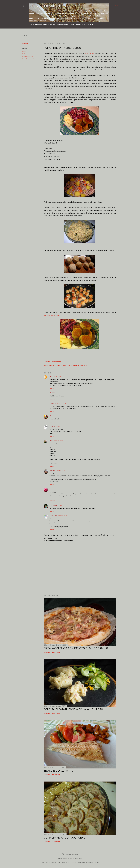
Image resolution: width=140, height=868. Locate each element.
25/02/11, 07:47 (60, 471)
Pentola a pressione (28, 56)
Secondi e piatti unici (28, 59)
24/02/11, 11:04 (60, 393)
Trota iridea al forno (58, 771)
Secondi (80, 25)
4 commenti (56, 652)
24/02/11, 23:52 (59, 441)
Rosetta (52, 426)
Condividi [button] (25, 44)
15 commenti (56, 842)
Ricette (39, 25)
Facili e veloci (49, 25)
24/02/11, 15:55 (60, 416)
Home (32, 25)
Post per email (57, 362)
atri (51, 376)
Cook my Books (63, 25)
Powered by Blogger (70, 854)
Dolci (87, 25)
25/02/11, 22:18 (63, 505)
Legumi (24, 51)
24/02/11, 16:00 (61, 426)
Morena (52, 471)
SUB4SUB (53, 516)
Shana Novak (77, 859)
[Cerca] (116, 6)
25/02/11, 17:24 (58, 489)
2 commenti (56, 775)
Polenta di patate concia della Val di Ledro (73, 709)
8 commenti (56, 713)
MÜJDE (52, 393)
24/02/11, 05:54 (57, 377)
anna (51, 489)
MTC (24, 54)
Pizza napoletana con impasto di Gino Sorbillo (76, 648)
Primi (73, 25)
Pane (92, 25)
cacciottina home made (52, 315)
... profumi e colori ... (52, 6)
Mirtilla (52, 416)
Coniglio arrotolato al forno (65, 838)
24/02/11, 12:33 (61, 403)
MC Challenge (89, 54)
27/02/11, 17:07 (62, 516)
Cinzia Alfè (53, 505)
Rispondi (52, 388)
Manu (51, 441)
